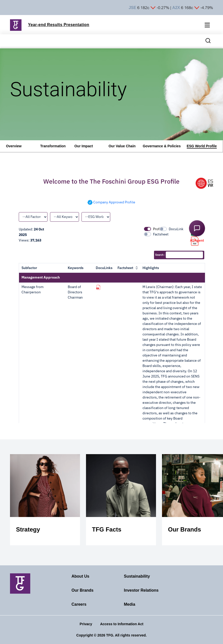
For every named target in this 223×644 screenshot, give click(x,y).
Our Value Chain (122, 146)
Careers (79, 604)
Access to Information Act (122, 624)
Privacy (86, 624)
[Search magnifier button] (208, 41)
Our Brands (82, 590)
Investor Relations (141, 590)
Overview (14, 146)
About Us (80, 576)
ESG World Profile (202, 146)
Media (130, 604)
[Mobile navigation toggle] (207, 26)
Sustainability (137, 576)
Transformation (53, 146)
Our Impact (83, 146)
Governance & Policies (162, 146)
